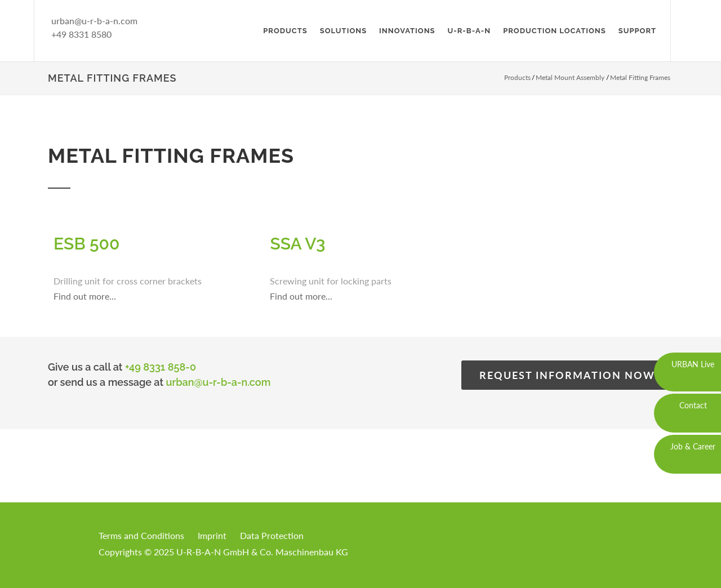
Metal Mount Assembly (570, 77)
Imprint (212, 535)
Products (517, 77)
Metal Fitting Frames (640, 77)
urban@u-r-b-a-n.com (94, 21)
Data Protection (272, 535)
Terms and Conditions (141, 535)
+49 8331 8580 (81, 34)
